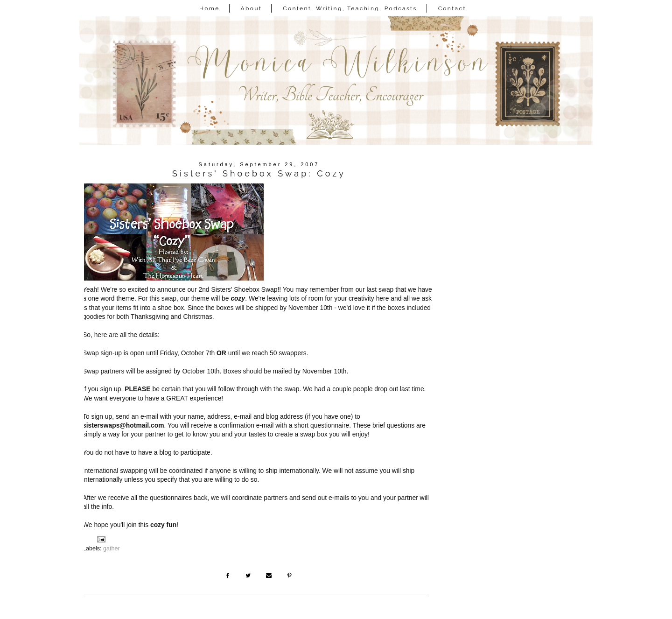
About (252, 8)
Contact (452, 8)
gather (112, 549)
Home (210, 8)
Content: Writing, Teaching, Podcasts (350, 8)
